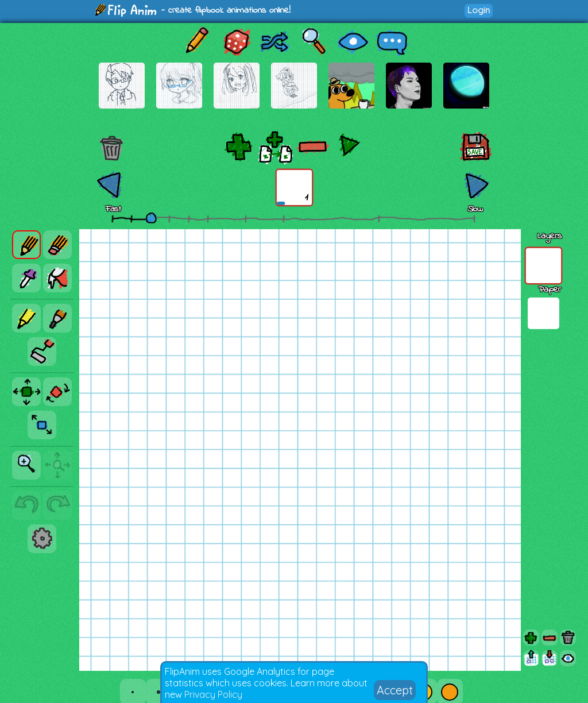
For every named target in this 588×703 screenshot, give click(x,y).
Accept (395, 690)
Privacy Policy (213, 694)
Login (479, 10)
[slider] (151, 218)
